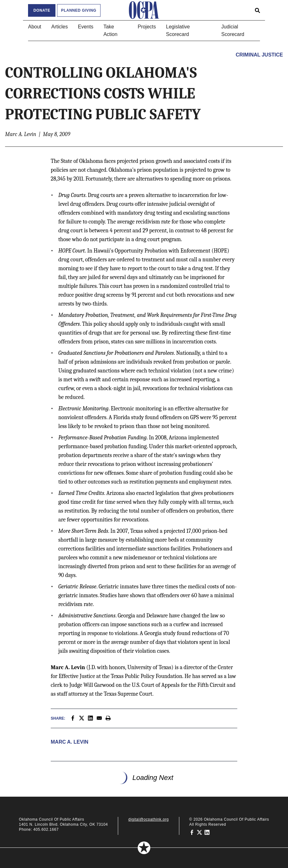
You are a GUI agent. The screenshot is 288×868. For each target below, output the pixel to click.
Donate (42, 10)
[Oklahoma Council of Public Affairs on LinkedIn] (207, 832)
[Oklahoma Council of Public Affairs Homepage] (144, 10)
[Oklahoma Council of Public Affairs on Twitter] (199, 832)
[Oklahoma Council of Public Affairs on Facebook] (192, 832)
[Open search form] (257, 10)
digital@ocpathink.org (148, 819)
